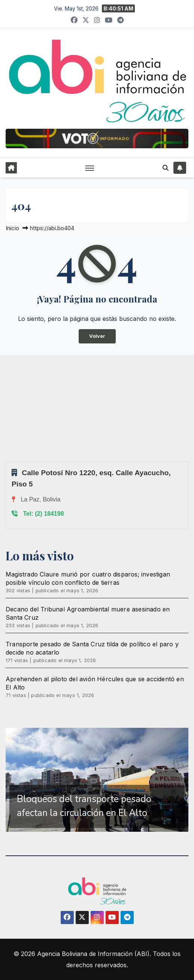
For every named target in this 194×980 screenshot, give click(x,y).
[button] (166, 168)
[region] (97, 780)
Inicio (12, 228)
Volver (97, 336)
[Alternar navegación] (90, 168)
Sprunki (7, 461)
